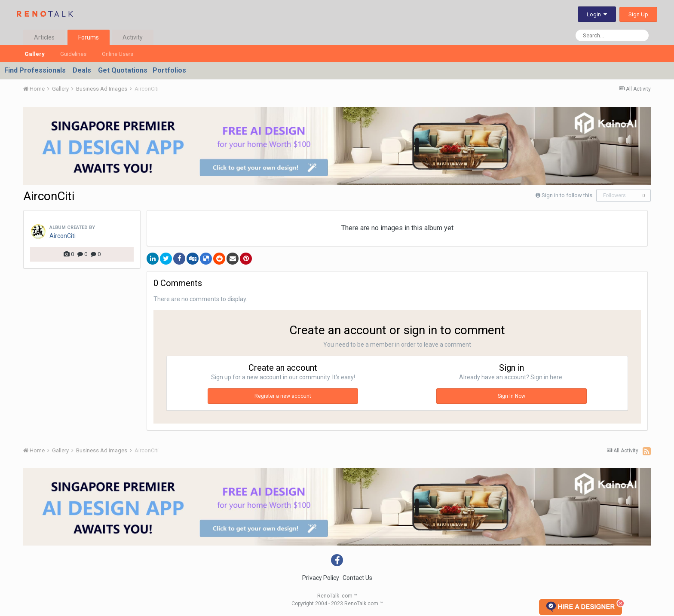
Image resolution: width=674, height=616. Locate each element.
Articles (44, 37)
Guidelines (73, 54)
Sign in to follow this (567, 195)
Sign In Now (512, 396)
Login (597, 14)
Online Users (118, 54)
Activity (133, 37)
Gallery (35, 54)
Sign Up (638, 14)
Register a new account (283, 396)
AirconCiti (63, 236)
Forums (89, 37)
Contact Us (357, 578)
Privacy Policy (321, 578)
